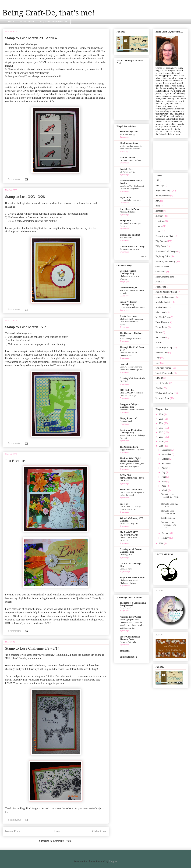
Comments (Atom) (63, 841)
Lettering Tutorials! (128, 642)
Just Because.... (17, 461)
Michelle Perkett (163, 302)
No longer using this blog (131, 160)
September (167, 463)
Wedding (159, 388)
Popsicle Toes (126, 169)
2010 (162, 441)
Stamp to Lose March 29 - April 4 (31, 38)
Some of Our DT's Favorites (132, 410)
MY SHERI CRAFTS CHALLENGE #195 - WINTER (129, 538)
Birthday (159, 216)
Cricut (158, 231)
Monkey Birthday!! (128, 212)
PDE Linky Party (128, 390)
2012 (162, 432)
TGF (158, 363)
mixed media (161, 312)
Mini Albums (161, 307)
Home (11, 22)
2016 (162, 414)
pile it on (124, 504)
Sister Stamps (162, 353)
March (165, 490)
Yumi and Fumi (162, 398)
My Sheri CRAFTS (129, 532)
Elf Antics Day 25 (127, 172)
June (164, 477)
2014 (162, 423)
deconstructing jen (129, 288)
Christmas (160, 221)
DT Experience (27, 22)
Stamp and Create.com (131, 490)
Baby (158, 206)
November (167, 454)
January (165, 538)
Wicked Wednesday (164, 393)
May (164, 481)
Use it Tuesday (162, 383)
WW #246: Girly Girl (129, 524)
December (166, 450)
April (164, 486)
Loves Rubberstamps (165, 297)
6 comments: (14, 179)
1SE (157, 180)
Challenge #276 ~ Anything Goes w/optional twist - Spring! (132, 322)
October (165, 459)
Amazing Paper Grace (130, 617)
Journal (159, 282)
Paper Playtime (162, 322)
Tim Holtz (125, 651)
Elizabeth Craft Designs (166, 251)
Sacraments (161, 337)
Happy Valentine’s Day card (132, 450)
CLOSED (124, 381)
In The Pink (126, 475)
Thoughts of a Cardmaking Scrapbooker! (133, 604)
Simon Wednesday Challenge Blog (129, 303)
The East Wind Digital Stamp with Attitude (131, 460)
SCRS (158, 343)
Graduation (161, 272)
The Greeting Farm (129, 447)
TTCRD (159, 378)
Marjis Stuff (126, 221)
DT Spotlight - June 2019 (131, 200)
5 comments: (14, 820)
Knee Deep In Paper (129, 209)
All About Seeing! (128, 134)
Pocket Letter (161, 327)
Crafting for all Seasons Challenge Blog (131, 551)
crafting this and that (130, 235)
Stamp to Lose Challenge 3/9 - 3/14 (32, 648)
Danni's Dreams (127, 157)
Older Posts (99, 831)
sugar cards (125, 197)
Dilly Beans (161, 246)
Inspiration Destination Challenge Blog (131, 431)
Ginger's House (162, 267)
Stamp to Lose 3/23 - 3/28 (25, 197)
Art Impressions (163, 196)
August (165, 468)
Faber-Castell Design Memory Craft (130, 638)
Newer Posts (13, 831)
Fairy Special (126, 608)
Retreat (159, 332)
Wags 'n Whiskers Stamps (132, 578)
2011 (161, 437)
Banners (159, 211)
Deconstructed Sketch (165, 236)
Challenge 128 (126, 555)
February (166, 533)
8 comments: (14, 443)
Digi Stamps (161, 241)
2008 (162, 543)
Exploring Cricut (163, 256)
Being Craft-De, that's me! (49, 13)
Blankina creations (129, 143)
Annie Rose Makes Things (132, 247)
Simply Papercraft (129, 418)
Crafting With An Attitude (132, 378)
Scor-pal (124, 364)
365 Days (160, 185)
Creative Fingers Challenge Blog (128, 272)
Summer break (126, 421)
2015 (162, 419)
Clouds (159, 226)
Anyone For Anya (163, 191)
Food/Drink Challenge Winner (133, 307)
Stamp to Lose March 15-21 (27, 327)
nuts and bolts (126, 238)
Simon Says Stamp (164, 348)
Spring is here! (126, 569)
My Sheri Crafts (163, 317)
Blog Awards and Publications (54, 22)
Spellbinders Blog (128, 657)
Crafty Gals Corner (129, 316)
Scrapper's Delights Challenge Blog (129, 406)
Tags (158, 358)
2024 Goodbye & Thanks (131, 338)
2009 (162, 446)
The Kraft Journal (163, 368)
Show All (144, 256)
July (164, 472)
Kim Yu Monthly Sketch (166, 292)
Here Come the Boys (165, 277)
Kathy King (161, 287)
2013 (162, 428)
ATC (158, 201)
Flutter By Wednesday (165, 261)
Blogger (113, 861)
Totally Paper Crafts (164, 373)
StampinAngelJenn (129, 132)
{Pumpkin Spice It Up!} (130, 249)
